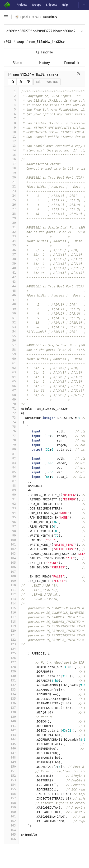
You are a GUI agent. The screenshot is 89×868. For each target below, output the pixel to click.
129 (11, 671)
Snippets (51, 5)
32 (11, 232)
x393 (7, 42)
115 (11, 608)
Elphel (21, 17)
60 (11, 359)
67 (11, 390)
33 (11, 236)
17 (11, 164)
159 (11, 807)
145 (11, 744)
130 (11, 676)
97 (11, 526)
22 (11, 186)
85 (11, 472)
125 (11, 653)
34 (11, 241)
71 (11, 408)
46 (11, 295)
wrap (20, 42)
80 (11, 449)
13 (11, 146)
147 (11, 753)
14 (11, 150)
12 (11, 141)
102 (11, 549)
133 (11, 689)
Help (65, 5)
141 (11, 726)
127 (11, 662)
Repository (50, 17)
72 (11, 413)
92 (11, 504)
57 (11, 345)
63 (11, 372)
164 (11, 830)
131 (11, 680)
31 (11, 227)
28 (11, 214)
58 (11, 350)
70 (11, 404)
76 (11, 431)
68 (11, 395)
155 (11, 789)
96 (11, 522)
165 (11, 834)
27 (11, 209)
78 (11, 440)
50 (11, 313)
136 (11, 703)
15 (11, 155)
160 (11, 812)
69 (11, 399)
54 (11, 331)
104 (11, 558)
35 (11, 245)
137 (11, 708)
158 (11, 803)
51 (11, 318)
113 (11, 599)
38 (11, 259)
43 (11, 282)
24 (11, 195)
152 (11, 776)
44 (11, 286)
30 (11, 223)
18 (11, 168)
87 (11, 481)
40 (11, 268)
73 (11, 418)
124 (11, 649)
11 (11, 137)
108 (11, 576)
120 (11, 631)
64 (11, 377)
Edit (39, 82)
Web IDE (52, 82)
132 (11, 685)
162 (11, 821)
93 (11, 508)
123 (11, 644)
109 (11, 581)
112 (11, 594)
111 (11, 590)
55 (11, 336)
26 (11, 205)
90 (11, 495)
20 (11, 177)
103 (11, 554)
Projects (22, 5)
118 (11, 621)
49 (11, 309)
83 (11, 463)
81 (11, 454)
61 (11, 363)
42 (11, 277)
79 (11, 445)
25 (11, 200)
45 (11, 291)
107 (11, 572)
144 (11, 739)
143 (11, 735)
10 (11, 132)
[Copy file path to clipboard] (78, 74)
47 (11, 300)
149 (11, 762)
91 (11, 499)
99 (11, 535)
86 (11, 476)
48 (11, 304)
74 (11, 422)
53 (11, 327)
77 (11, 436)
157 (11, 798)
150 (11, 767)
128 (11, 667)
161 (11, 816)
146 (11, 748)
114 (11, 603)
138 (11, 712)
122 (11, 640)
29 (11, 218)
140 (11, 721)
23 (11, 191)
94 (11, 513)
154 (11, 785)
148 (11, 757)
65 (11, 381)
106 (11, 567)
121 (11, 635)
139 (11, 717)
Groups (37, 5)
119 (11, 626)
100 (11, 540)
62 (11, 368)
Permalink (72, 63)
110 (11, 585)
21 (11, 182)
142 (11, 730)
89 (11, 490)
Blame (17, 63)
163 (11, 825)
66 (11, 386)
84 (11, 467)
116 (11, 612)
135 (11, 699)
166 (11, 839)
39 (11, 263)
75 (11, 427)
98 (11, 531)
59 (11, 354)
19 (11, 173)
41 (11, 273)
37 (11, 254)
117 (11, 617)
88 (11, 486)
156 (11, 794)
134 (11, 694)
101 (11, 544)
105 (11, 563)
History (44, 63)
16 (11, 159)
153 (11, 780)
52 (11, 322)
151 (11, 771)
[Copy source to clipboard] (12, 82)
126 (11, 658)
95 (11, 517)
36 (11, 250)
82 (11, 458)
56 (11, 340)
